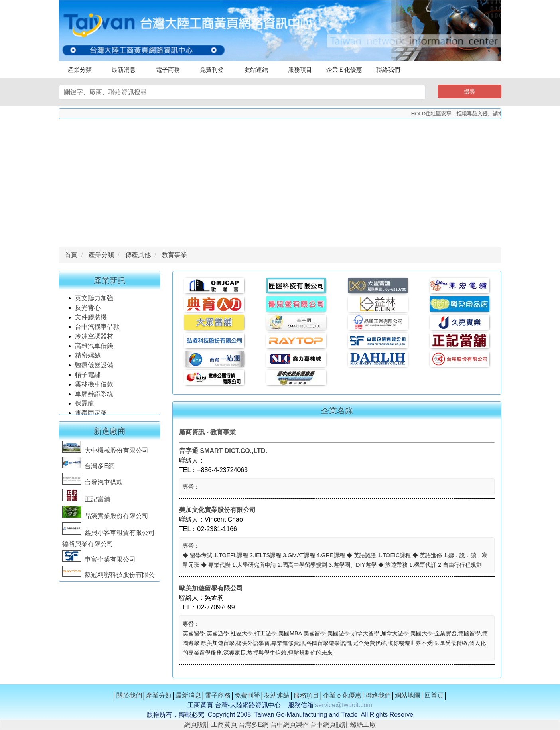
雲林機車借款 (94, 386)
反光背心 (88, 309)
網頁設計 (197, 725)
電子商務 (168, 70)
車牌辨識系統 (94, 395)
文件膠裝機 (91, 319)
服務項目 (300, 70)
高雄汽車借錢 (94, 347)
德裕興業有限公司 (88, 545)
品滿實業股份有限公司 (105, 517)
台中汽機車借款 (98, 328)
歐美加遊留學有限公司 (211, 588)
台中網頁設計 (329, 725)
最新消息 (124, 70)
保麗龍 (85, 405)
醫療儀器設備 (95, 367)
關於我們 (129, 695)
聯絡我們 (388, 70)
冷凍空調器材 (95, 338)
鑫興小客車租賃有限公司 (108, 534)
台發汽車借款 (93, 484)
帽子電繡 (89, 376)
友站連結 (256, 70)
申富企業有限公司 (99, 561)
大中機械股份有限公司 (105, 452)
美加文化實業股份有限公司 (217, 510)
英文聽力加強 (95, 300)
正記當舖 (86, 501)
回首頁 (434, 695)
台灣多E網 (88, 468)
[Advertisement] (280, 181)
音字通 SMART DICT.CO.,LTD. (223, 451)
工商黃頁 (224, 725)
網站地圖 (408, 695)
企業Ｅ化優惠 (344, 70)
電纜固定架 (91, 414)
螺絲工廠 (363, 725)
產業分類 (80, 70)
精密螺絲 (88, 357)
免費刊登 (212, 70)
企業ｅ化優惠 (342, 695)
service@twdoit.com (344, 705)
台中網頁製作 (290, 725)
